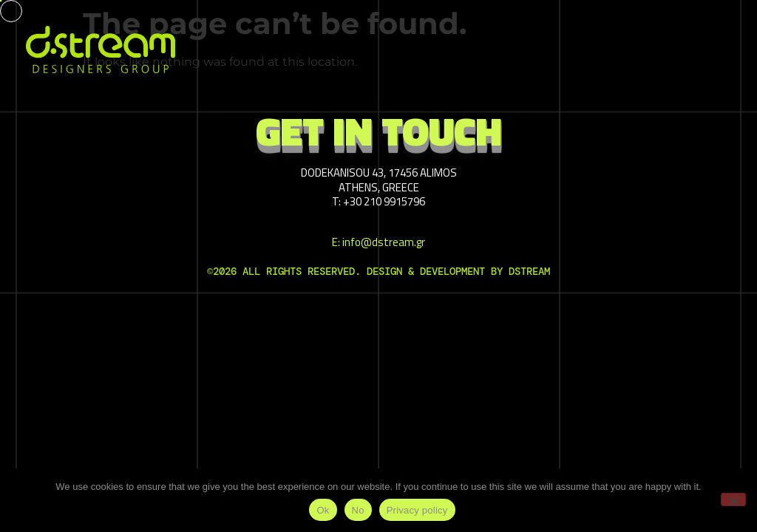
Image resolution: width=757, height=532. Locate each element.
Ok (323, 510)
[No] (733, 499)
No (358, 510)
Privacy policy (417, 510)
